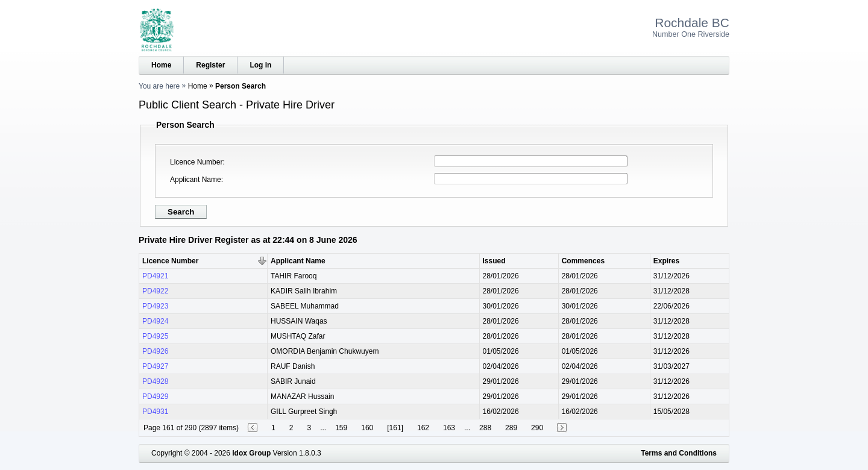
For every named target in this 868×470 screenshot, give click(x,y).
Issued (494, 261)
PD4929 (155, 396)
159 (341, 428)
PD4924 (155, 321)
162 (423, 428)
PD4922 (155, 291)
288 (485, 428)
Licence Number (196, 162)
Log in (260, 65)
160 (367, 428)
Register (210, 65)
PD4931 (155, 412)
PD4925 (155, 336)
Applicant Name (196, 180)
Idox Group (251, 453)
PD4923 (155, 306)
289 (511, 428)
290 (537, 428)
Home (161, 65)
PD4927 (155, 366)
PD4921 (155, 276)
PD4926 (155, 351)
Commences (583, 261)
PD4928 (155, 381)
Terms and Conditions (679, 453)
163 (449, 428)
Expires (666, 261)
